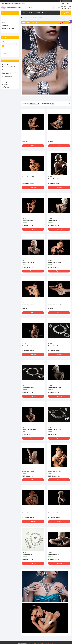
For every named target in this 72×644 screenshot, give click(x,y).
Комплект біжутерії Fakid (28, 304)
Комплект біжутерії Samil (54, 262)
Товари (30, 13)
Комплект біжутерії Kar (54, 221)
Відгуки (4, 23)
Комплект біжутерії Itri (54, 555)
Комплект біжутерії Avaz (28, 388)
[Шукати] (27, 8)
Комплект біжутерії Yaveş (54, 304)
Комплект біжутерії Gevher (29, 346)
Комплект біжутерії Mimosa (29, 429)
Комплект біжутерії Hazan (54, 137)
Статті (3, 31)
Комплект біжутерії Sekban (55, 346)
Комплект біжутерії (27, 555)
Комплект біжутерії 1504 (28, 177)
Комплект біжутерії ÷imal (54, 388)
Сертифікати (5, 26)
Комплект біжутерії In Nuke (29, 471)
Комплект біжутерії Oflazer (55, 471)
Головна (24, 13)
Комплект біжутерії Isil (28, 221)
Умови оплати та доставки (8, 28)
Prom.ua (43, 642)
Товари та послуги (27, 18)
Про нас (38, 13)
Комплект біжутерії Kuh (28, 262)
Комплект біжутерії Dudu (28, 513)
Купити (34, 146)
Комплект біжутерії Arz (54, 513)
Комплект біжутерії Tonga (28, 137)
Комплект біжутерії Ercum (55, 179)
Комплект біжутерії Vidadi (55, 429)
